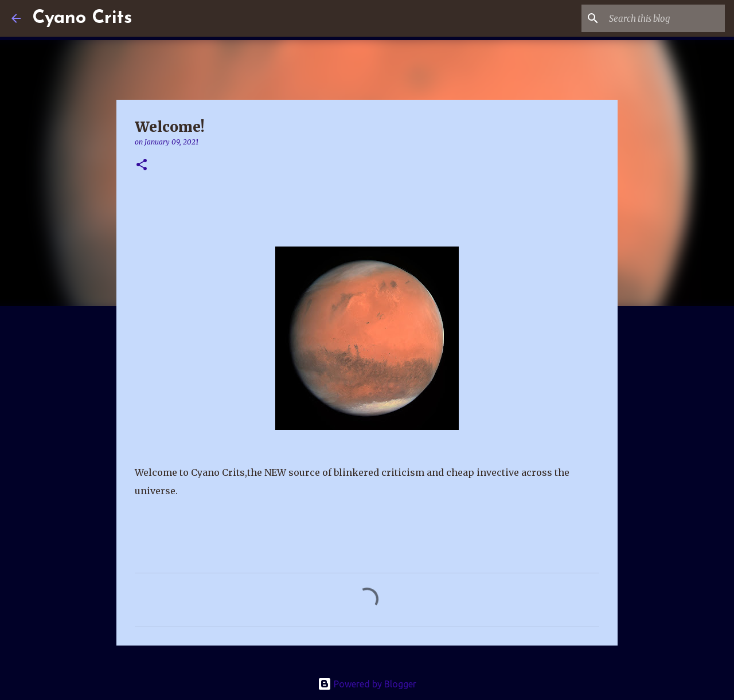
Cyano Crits (82, 18)
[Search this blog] (665, 18)
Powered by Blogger (367, 684)
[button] (142, 165)
